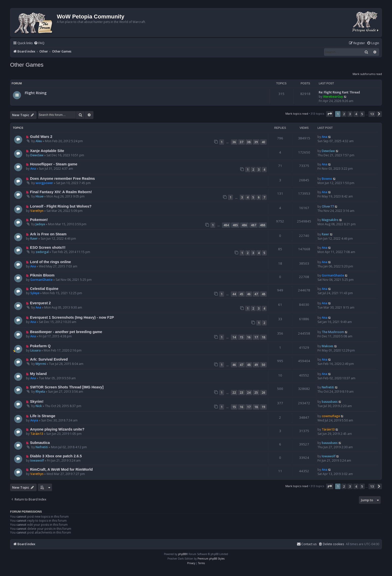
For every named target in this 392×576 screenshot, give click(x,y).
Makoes (328, 346)
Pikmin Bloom (42, 275)
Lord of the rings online (51, 262)
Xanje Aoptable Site (47, 151)
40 (263, 142)
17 (256, 337)
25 (256, 393)
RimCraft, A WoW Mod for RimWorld (61, 469)
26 (263, 393)
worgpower (44, 183)
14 (234, 337)
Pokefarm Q (40, 346)
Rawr (34, 239)
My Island (38, 374)
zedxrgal (42, 252)
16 (249, 337)
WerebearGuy (333, 97)
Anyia (34, 420)
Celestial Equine (44, 289)
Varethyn (37, 211)
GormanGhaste (41, 280)
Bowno (327, 179)
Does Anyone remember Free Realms (63, 179)
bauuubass (330, 402)
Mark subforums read (367, 74)
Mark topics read (297, 114)
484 (226, 225)
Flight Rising (36, 93)
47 (256, 294)
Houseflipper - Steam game (54, 164)
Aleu (39, 141)
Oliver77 (328, 206)
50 (263, 365)
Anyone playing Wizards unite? (57, 429)
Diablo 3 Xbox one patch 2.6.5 (56, 456)
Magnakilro (330, 220)
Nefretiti (328, 387)
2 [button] (344, 114)
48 (263, 294)
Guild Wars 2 (41, 137)
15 (241, 337)
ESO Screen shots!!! (48, 247)
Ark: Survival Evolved (49, 359)
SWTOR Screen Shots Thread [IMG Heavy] (67, 387)
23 (241, 393)
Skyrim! (37, 402)
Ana (325, 137)
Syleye (35, 293)
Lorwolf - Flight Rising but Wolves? (61, 206)
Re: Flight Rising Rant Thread (339, 92)
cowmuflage (331, 416)
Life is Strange (43, 416)
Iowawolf (37, 460)
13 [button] (372, 114)
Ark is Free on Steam (48, 234)
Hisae (40, 196)
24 (249, 393)
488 (263, 225)
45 (241, 294)
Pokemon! (39, 220)
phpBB (182, 554)
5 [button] (362, 114)
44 (234, 294)
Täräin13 (37, 434)
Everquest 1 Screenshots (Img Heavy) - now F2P (72, 317)
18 (263, 337)
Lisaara (35, 350)
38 (249, 142)
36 (234, 142)
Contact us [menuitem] (307, 544)
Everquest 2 (40, 303)
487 (253, 225)
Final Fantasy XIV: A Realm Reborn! (61, 192)
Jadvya (40, 224)
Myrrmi (41, 364)
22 (234, 393)
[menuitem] (39, 43)
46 (249, 294)
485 (235, 225)
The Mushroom (333, 332)
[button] (330, 114)
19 (263, 407)
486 (244, 225)
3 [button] (350, 114)
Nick (39, 406)
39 (256, 142)
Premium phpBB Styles (211, 559)
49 (256, 365)
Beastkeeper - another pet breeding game (66, 332)
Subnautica (40, 443)
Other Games (27, 65)
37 (241, 142)
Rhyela (40, 392)
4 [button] (356, 114)
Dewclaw (37, 155)
